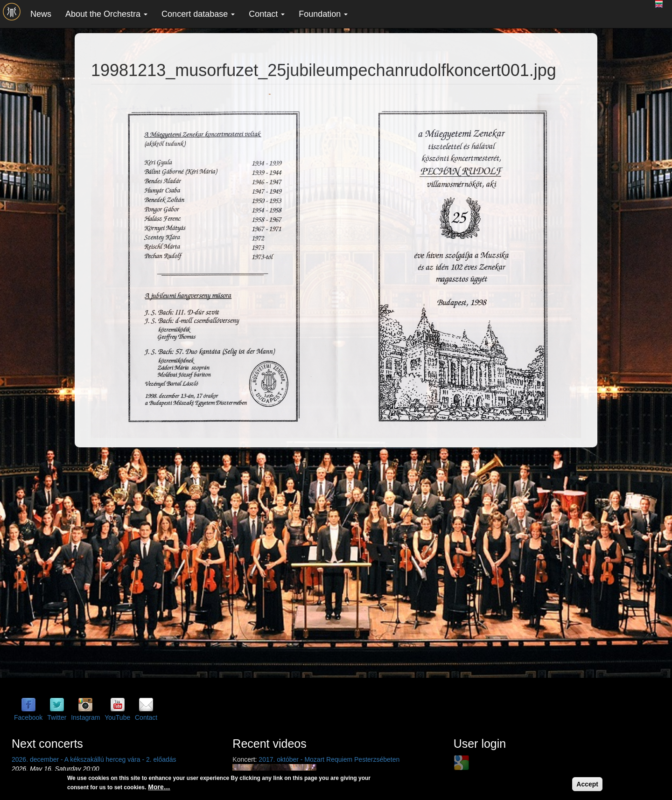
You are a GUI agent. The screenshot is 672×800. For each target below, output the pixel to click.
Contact (267, 14)
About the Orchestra (106, 14)
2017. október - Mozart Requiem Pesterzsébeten (329, 759)
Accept (587, 784)
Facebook (28, 717)
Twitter (57, 717)
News (41, 14)
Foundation (323, 14)
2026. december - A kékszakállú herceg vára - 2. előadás (94, 759)
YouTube (117, 717)
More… (159, 787)
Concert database (198, 14)
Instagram (85, 717)
